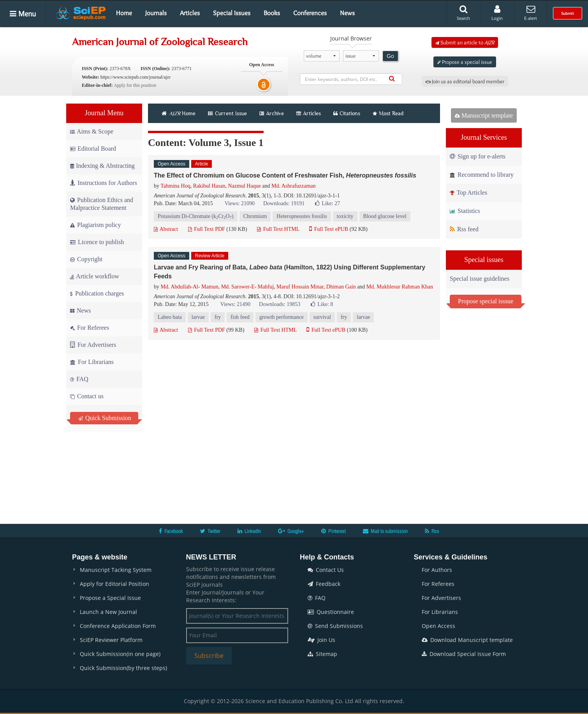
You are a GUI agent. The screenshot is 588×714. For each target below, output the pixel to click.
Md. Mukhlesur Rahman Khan (400, 287)
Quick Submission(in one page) (120, 654)
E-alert (531, 13)
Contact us (87, 396)
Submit (568, 13)
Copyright (86, 259)
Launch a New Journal (108, 612)
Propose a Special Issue (110, 598)
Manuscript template (484, 115)
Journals (156, 13)
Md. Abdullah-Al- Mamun (190, 287)
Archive (272, 113)
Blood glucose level (385, 216)
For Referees (90, 328)
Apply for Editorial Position (114, 584)
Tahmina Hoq (175, 186)
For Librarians (92, 362)
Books (272, 13)
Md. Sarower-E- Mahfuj (247, 287)
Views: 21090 (240, 203)
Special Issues (232, 13)
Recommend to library (482, 175)
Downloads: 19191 (284, 203)
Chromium (255, 216)
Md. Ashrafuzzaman (294, 186)
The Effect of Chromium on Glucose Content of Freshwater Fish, (285, 175)
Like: (327, 203)
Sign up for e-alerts (478, 156)
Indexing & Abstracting (102, 166)
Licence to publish (97, 242)
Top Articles (468, 193)
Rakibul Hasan (209, 186)
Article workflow (95, 276)
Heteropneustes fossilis (302, 216)
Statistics (465, 211)
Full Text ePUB (329, 229)
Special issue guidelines (480, 279)
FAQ (79, 379)
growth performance (282, 317)
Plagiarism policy (95, 225)
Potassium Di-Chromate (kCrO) (196, 217)
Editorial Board (93, 149)
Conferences (310, 13)
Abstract (166, 229)
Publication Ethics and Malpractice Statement (102, 204)
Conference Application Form (118, 626)
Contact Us (326, 570)
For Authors (437, 570)
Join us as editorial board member (465, 81)
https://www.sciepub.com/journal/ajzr (136, 77)
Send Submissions (335, 626)
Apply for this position (135, 85)
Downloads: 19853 (280, 304)
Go (390, 56)
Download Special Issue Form (464, 654)
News (347, 13)
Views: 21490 (235, 304)
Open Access (438, 626)
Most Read (388, 113)
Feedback (324, 584)
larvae (198, 317)
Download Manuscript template (467, 640)
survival (322, 317)
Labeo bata (170, 317)
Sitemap (322, 654)
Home (124, 13)
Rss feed (464, 229)
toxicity (345, 216)
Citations (347, 113)
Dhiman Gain (341, 287)
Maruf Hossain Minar (300, 287)
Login (497, 13)
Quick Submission (105, 418)
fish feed (240, 317)
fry (218, 317)
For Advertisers (93, 345)
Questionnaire (331, 612)
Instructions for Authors (104, 183)
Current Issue (227, 113)
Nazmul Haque (244, 186)
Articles (190, 13)
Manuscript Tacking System (116, 570)
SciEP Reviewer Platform (111, 640)
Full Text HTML (278, 229)
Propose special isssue (486, 301)
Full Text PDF (207, 229)
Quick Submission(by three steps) (123, 668)
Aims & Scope (92, 131)
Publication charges (97, 293)
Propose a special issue (465, 62)
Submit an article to (465, 42)
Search (463, 13)
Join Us (321, 640)
